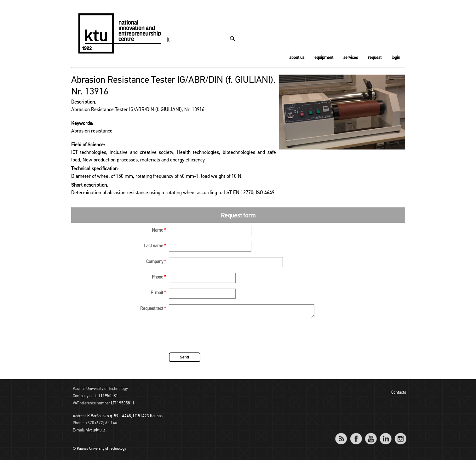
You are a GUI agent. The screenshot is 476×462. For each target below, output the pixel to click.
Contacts (399, 394)
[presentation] (217, 338)
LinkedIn (386, 436)
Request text (153, 309)
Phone (159, 277)
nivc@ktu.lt (95, 432)
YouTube (371, 436)
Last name (155, 246)
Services (351, 58)
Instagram (401, 436)
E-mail (158, 293)
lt (168, 40)
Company (156, 262)
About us (297, 58)
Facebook (356, 436)
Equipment (324, 58)
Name (159, 231)
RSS (344, 436)
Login (396, 58)
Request (375, 58)
